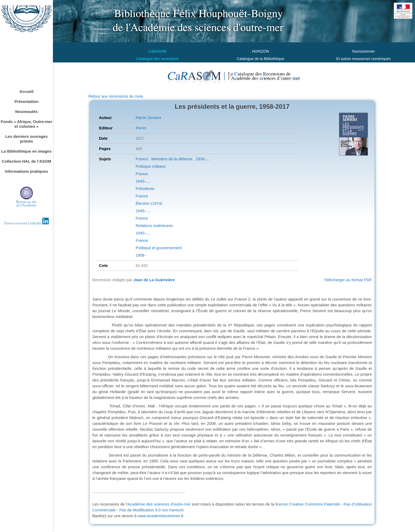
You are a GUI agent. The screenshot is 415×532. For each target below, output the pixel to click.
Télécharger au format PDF (348, 280)
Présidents (145, 188)
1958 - (141, 255)
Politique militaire (150, 166)
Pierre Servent (148, 118)
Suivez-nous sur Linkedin (27, 224)
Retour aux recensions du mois (116, 96)
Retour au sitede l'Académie (27, 204)
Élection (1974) (149, 203)
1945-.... (143, 181)
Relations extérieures (154, 226)
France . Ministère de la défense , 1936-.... (173, 159)
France (142, 174)
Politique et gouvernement (159, 248)
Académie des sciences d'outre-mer (160, 504)
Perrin (141, 128)
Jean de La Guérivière (154, 280)
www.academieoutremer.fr (161, 516)
